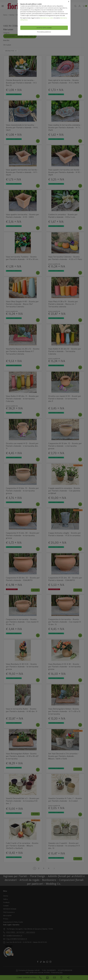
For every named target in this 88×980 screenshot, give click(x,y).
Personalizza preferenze (44, 32)
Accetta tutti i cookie (44, 28)
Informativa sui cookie (47, 18)
